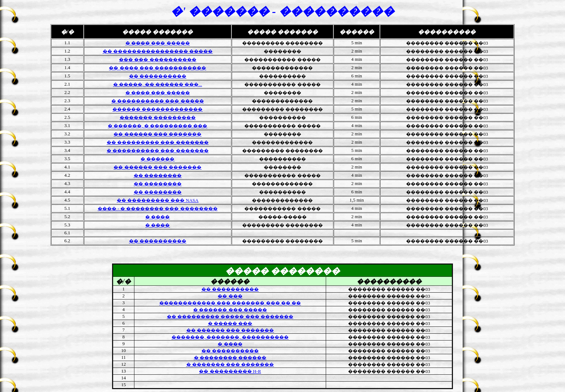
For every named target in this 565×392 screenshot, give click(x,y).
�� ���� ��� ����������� (157, 68)
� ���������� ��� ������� (158, 151)
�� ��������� (230, 371)
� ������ (157, 159)
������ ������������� (157, 109)
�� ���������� (158, 76)
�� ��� (230, 296)
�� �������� (158, 175)
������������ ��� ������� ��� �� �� (230, 303)
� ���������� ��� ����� (158, 101)
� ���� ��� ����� (158, 93)
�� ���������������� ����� (158, 51)
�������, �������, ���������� (230, 337)
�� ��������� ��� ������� (158, 142)
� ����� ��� (230, 323)
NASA (158, 200)
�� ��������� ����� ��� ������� (230, 317)
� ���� (157, 217)
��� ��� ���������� (158, 60)
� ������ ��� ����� (230, 310)
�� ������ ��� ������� (157, 134)
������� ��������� (158, 118)
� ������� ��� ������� (230, 364)
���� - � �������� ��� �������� (158, 209)
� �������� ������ (230, 358)
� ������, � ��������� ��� (157, 126)
